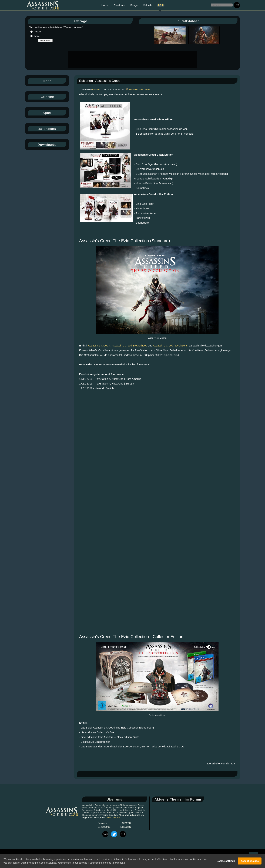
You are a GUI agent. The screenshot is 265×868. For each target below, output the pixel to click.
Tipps (47, 81)
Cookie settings (226, 861)
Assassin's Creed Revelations (170, 346)
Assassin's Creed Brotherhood (129, 346)
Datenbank (47, 129)
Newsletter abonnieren (138, 90)
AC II (160, 5)
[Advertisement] (132, 59)
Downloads (47, 145)
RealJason (97, 90)
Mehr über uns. (114, 818)
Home (105, 5)
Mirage (134, 5)
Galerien (47, 97)
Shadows (119, 5)
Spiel (47, 113)
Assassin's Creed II (99, 346)
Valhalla (148, 5)
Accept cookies (250, 861)
